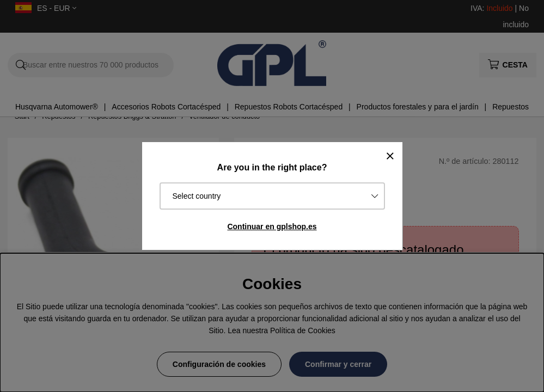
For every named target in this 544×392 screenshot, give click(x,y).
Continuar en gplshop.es (272, 226)
